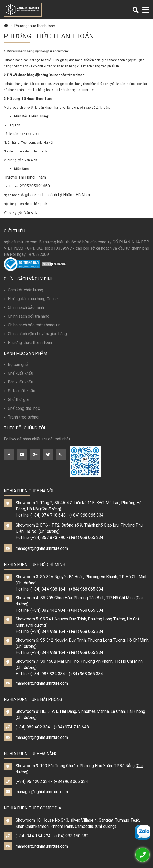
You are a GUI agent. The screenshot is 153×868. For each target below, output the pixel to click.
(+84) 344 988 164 (48, 589)
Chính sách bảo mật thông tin (32, 325)
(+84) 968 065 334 (86, 515)
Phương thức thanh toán (35, 26)
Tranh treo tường (21, 417)
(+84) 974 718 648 (48, 515)
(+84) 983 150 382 (71, 836)
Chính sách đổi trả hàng (27, 316)
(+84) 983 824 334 (48, 674)
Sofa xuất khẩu (20, 391)
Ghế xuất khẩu (18, 373)
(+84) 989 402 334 (33, 727)
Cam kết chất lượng (24, 290)
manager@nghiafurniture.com (42, 548)
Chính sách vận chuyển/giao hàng (35, 334)
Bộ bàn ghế (16, 364)
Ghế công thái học (22, 408)
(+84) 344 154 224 (33, 836)
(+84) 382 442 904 (48, 610)
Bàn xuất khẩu (18, 382)
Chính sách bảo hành (24, 307)
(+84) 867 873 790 (48, 537)
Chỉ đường (51, 509)
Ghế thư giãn (17, 399)
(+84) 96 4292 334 (33, 781)
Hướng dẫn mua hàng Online (31, 299)
